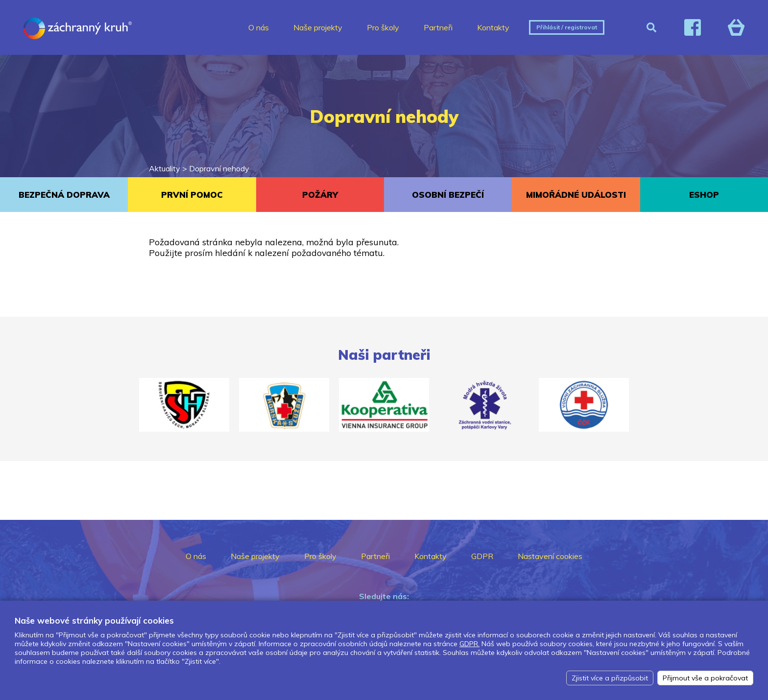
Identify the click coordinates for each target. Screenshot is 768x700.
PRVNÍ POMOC (192, 195)
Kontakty (493, 27)
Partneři (438, 27)
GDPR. (469, 644)
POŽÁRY (320, 195)
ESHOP (704, 195)
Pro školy (383, 27)
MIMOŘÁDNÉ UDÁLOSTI (576, 195)
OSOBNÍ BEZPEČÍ (448, 195)
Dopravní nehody (219, 168)
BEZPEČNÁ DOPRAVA (64, 195)
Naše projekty (318, 27)
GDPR (482, 556)
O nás (259, 27)
